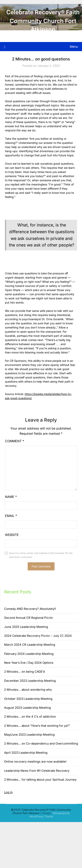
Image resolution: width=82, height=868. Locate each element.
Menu (74, 47)
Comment (15, 441)
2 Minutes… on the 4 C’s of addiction (30, 717)
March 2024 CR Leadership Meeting (30, 645)
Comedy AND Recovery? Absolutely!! (30, 609)
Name (11, 497)
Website (12, 535)
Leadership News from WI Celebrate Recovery (37, 771)
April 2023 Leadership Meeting (26, 753)
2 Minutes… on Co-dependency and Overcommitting (41, 743)
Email (11, 516)
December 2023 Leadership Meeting (30, 681)
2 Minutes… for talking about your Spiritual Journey (40, 780)
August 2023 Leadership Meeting (27, 708)
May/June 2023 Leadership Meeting (29, 735)
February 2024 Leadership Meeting (29, 654)
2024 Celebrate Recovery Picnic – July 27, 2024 (38, 636)
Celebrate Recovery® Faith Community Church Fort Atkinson (43, 21)
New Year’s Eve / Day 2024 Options (29, 663)
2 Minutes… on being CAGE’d (25, 672)
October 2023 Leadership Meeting (28, 699)
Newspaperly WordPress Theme (49, 815)
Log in (8, 792)
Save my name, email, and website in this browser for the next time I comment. (41, 555)
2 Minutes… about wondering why (28, 690)
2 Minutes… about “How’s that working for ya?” (37, 726)
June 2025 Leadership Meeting (26, 627)
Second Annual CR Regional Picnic (29, 618)
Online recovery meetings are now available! (35, 762)
